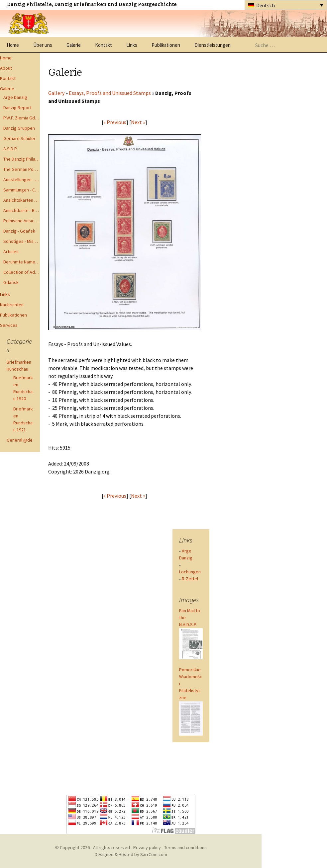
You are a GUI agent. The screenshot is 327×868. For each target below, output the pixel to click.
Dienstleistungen (213, 45)
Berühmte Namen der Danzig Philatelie (22, 262)
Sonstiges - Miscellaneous (22, 241)
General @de (20, 440)
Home (13, 45)
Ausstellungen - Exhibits (22, 180)
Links (132, 45)
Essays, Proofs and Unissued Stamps (110, 93)
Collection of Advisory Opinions (22, 272)
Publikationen (166, 45)
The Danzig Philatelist (22, 159)
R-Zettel (190, 579)
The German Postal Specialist (22, 169)
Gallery (56, 93)
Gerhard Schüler (19, 138)
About (6, 68)
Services (9, 325)
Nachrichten (12, 305)
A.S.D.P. (10, 149)
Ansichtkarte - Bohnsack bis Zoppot (22, 210)
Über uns (43, 45)
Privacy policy (147, 847)
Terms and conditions (185, 847)
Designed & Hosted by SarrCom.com (131, 854)
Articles (11, 252)
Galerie (74, 45)
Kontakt (104, 45)
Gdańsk (11, 282)
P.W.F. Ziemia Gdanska (22, 118)
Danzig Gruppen (19, 128)
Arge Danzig (15, 97)
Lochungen (190, 572)
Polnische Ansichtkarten (22, 221)
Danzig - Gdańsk (19, 231)
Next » (138, 122)
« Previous (115, 122)
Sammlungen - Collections (22, 190)
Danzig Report (17, 108)
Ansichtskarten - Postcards (22, 200)
